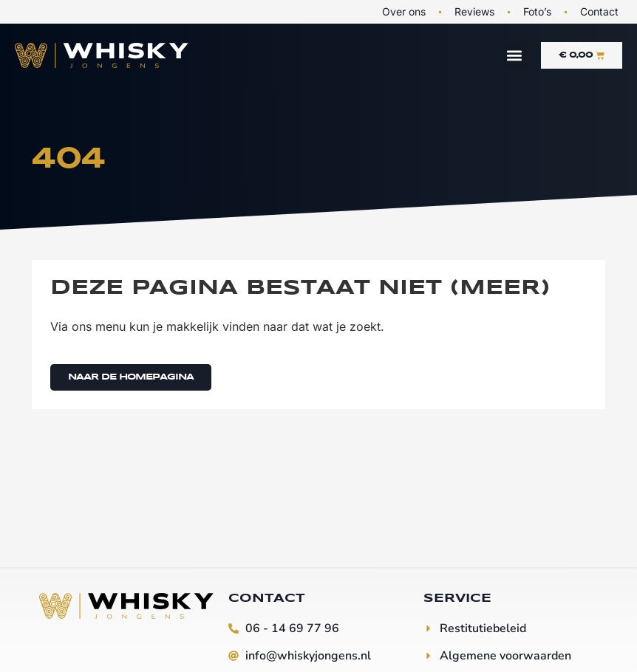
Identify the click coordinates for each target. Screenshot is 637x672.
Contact (599, 11)
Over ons (404, 11)
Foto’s (537, 11)
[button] (514, 56)
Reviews (474, 11)
